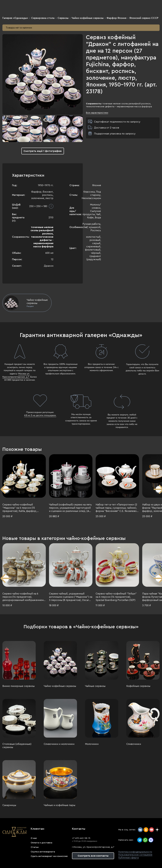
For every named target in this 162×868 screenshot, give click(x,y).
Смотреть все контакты (93, 856)
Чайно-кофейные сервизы (88, 18)
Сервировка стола (43, 18)
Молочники (92, 744)
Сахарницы (9, 805)
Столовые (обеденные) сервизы (17, 746)
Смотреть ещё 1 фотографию (43, 151)
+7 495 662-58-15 (81, 838)
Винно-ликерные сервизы (18, 686)
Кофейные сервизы (138, 686)
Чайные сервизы (95, 686)
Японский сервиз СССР (144, 18)
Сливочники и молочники (59, 744)
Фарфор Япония (116, 18)
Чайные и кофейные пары (59, 805)
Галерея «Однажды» (15, 18)
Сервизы (63, 18)
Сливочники (134, 744)
